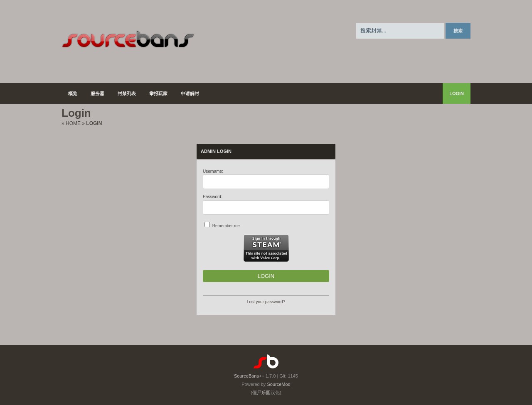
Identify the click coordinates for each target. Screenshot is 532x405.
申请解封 (190, 93)
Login (457, 93)
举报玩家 (158, 93)
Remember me (226, 226)
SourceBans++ (249, 376)
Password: (213, 197)
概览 (73, 93)
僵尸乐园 (261, 393)
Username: (213, 171)
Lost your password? (266, 302)
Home (73, 123)
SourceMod (278, 384)
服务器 (97, 93)
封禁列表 (127, 93)
